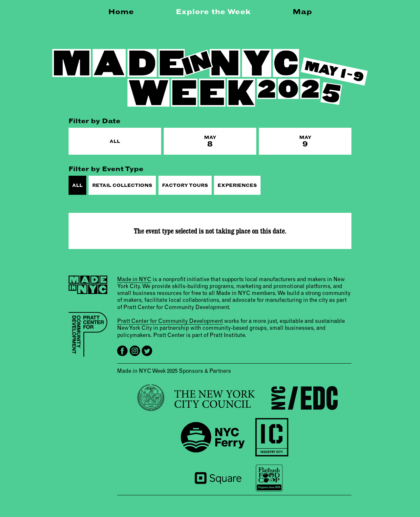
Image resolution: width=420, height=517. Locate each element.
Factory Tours (185, 185)
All (115, 141)
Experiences (237, 185)
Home (121, 11)
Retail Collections (122, 185)
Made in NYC (134, 279)
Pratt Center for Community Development (170, 321)
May (210, 141)
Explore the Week (213, 11)
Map (302, 11)
